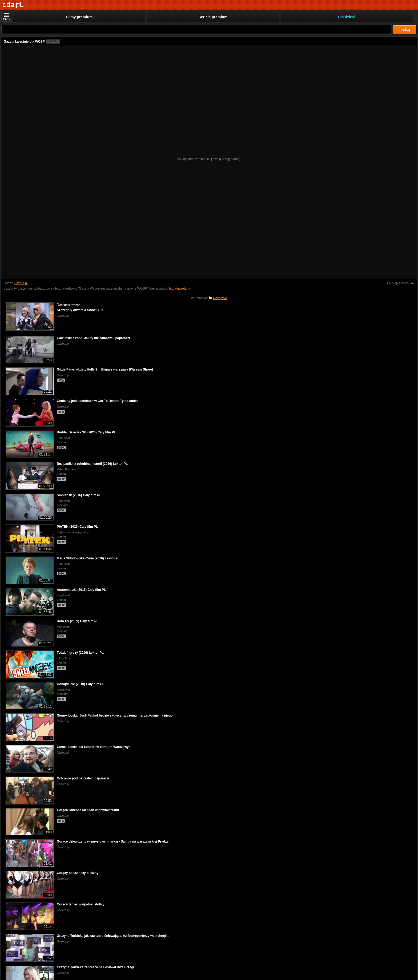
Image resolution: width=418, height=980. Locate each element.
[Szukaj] (196, 29)
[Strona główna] (13, 5)
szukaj (405, 30)
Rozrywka (220, 298)
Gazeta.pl (21, 283)
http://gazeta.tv (180, 288)
